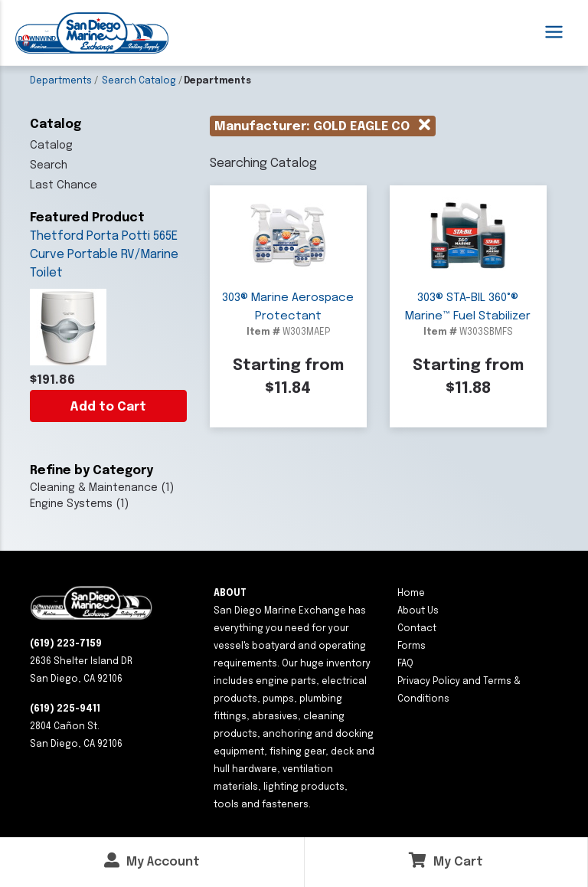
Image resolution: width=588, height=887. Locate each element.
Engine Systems (71, 504)
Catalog (51, 146)
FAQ (405, 664)
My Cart (446, 861)
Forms (412, 646)
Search (49, 165)
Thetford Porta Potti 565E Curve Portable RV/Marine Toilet (104, 255)
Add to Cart (108, 407)
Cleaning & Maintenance (94, 488)
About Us (418, 611)
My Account (152, 861)
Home (411, 594)
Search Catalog (139, 81)
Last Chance (64, 185)
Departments (61, 81)
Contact (417, 629)
